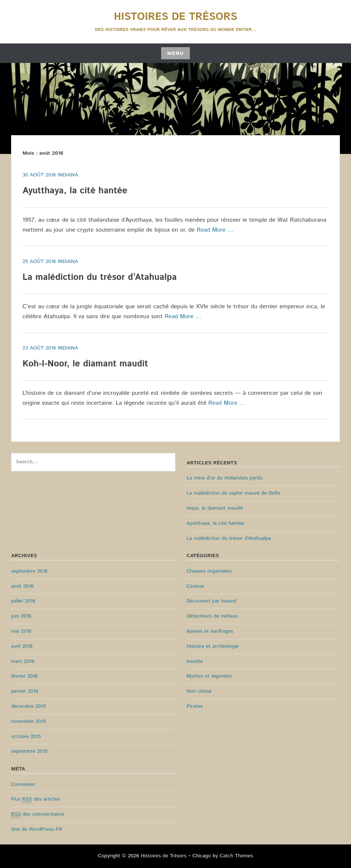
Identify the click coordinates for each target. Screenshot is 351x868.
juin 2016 (21, 616)
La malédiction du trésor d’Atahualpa (100, 277)
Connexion (23, 784)
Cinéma (195, 586)
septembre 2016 (29, 571)
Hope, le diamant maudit (215, 508)
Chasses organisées (209, 571)
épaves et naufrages (210, 631)
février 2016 (24, 676)
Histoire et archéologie (213, 646)
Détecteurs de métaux (212, 616)
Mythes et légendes (209, 676)
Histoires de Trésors (175, 17)
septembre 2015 (29, 751)
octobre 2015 (26, 737)
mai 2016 (21, 631)
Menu (175, 53)
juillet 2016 (23, 601)
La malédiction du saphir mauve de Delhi (233, 493)
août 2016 (22, 586)
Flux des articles (35, 799)
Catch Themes (237, 856)
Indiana (68, 175)
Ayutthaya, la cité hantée (75, 191)
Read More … (215, 230)
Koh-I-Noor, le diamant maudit (85, 364)
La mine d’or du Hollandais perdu (225, 478)
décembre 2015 (28, 706)
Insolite (195, 661)
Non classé (199, 691)
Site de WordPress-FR (37, 829)
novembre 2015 (28, 721)
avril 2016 (22, 646)
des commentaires (38, 814)
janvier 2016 (25, 691)
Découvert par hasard (211, 601)
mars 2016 (23, 661)
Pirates (194, 706)
